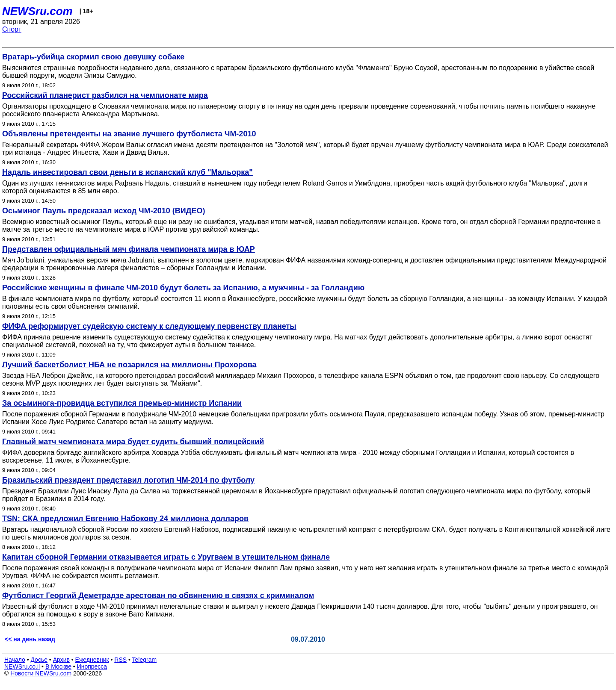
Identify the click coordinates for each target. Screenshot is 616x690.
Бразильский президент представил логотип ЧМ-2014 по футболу (128, 480)
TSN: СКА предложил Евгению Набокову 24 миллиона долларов (125, 519)
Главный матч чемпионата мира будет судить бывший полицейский (133, 442)
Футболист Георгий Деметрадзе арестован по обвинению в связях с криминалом (158, 596)
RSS (120, 660)
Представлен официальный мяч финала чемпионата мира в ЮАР (129, 249)
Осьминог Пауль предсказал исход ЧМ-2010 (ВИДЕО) (104, 211)
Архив (61, 660)
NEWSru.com (37, 11)
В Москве (58, 666)
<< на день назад (30, 639)
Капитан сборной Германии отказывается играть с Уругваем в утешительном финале (166, 557)
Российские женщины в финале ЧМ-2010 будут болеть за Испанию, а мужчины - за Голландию (183, 288)
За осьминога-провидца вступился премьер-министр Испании (122, 403)
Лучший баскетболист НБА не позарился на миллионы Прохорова (129, 365)
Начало (15, 660)
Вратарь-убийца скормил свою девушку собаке (93, 57)
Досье (39, 660)
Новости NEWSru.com (41, 673)
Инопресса (92, 666)
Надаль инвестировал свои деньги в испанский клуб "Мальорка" (127, 172)
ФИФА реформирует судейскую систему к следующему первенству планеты (149, 326)
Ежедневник (92, 660)
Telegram (145, 660)
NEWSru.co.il (22, 666)
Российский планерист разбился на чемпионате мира (105, 95)
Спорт (12, 29)
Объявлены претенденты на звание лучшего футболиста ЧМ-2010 (129, 134)
